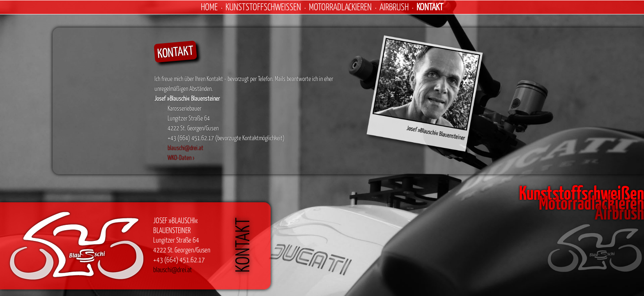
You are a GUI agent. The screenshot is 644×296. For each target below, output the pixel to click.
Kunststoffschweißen (263, 7)
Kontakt (430, 7)
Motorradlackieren (340, 7)
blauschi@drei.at (185, 148)
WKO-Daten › (181, 157)
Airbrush (394, 7)
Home (209, 7)
